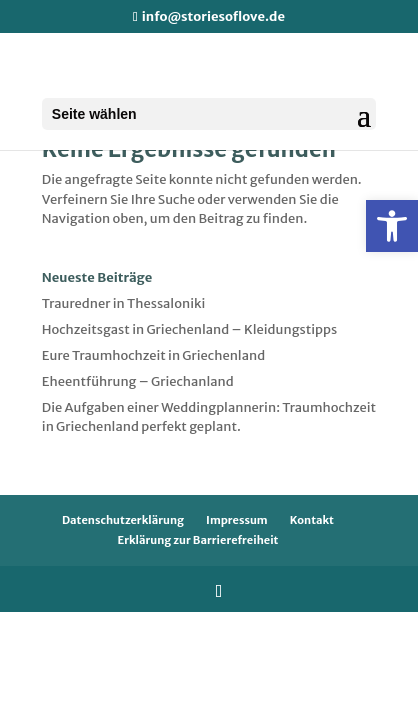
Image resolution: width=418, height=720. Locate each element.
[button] (392, 226)
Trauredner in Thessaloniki (124, 303)
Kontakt (312, 520)
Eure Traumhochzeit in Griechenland (153, 355)
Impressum (237, 520)
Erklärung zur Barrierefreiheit (198, 540)
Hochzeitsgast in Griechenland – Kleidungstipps (189, 329)
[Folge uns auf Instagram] (219, 591)
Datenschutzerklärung (123, 520)
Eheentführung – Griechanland (138, 381)
